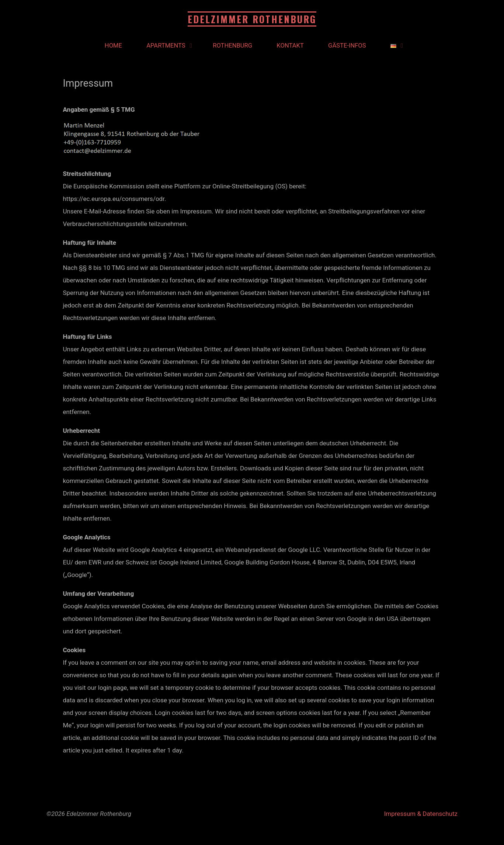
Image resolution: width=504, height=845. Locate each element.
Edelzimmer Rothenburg (252, 19)
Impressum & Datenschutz (421, 814)
